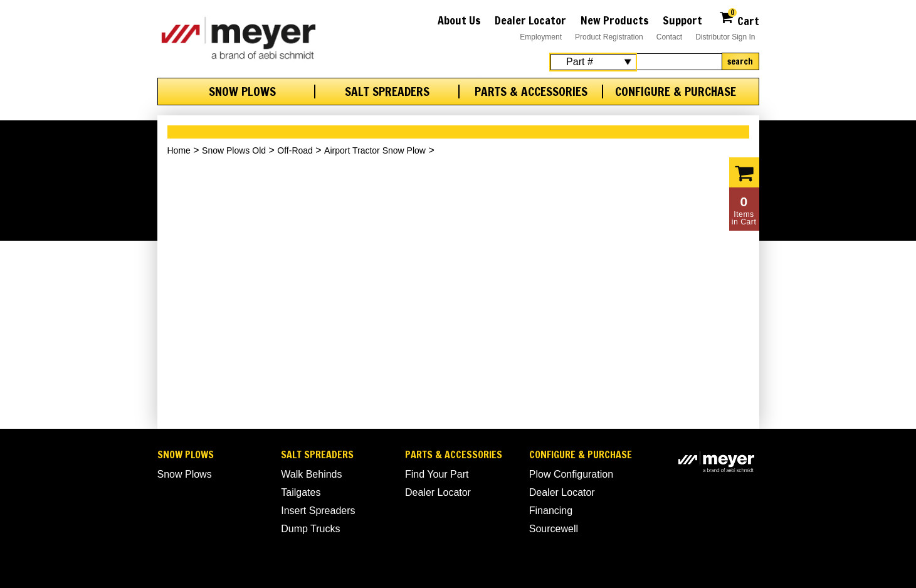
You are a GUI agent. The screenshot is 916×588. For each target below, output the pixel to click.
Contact (669, 37)
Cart (739, 19)
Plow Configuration (571, 474)
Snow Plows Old (234, 150)
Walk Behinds (311, 474)
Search (740, 61)
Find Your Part (437, 474)
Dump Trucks (310, 529)
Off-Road (295, 150)
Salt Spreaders (387, 92)
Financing (551, 511)
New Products (615, 20)
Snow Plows (242, 92)
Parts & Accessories (531, 92)
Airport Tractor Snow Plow (375, 150)
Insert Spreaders (318, 511)
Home (179, 150)
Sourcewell (554, 529)
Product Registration (609, 37)
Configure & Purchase (676, 92)
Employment (541, 37)
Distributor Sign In (725, 37)
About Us (459, 20)
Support (682, 20)
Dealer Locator (530, 20)
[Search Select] (593, 62)
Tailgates (301, 492)
